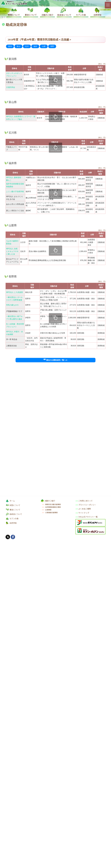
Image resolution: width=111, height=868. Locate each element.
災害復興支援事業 (51, 513)
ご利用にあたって (85, 501)
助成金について (64, 12)
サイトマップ (84, 513)
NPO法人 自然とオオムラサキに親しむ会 (12, 251)
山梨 (44, 46)
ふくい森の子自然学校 (15, 191)
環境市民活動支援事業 (53, 504)
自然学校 (97, 12)
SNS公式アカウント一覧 (88, 517)
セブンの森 (80, 12)
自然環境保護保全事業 (53, 507)
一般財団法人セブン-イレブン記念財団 (14, 3)
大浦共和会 (11, 87)
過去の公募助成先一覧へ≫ (55, 360)
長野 (52, 46)
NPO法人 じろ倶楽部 (14, 292)
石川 (27, 46)
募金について (31, 12)
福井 (35, 46)
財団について (14, 12)
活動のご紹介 (47, 12)
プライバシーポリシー (87, 505)
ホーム (12, 501)
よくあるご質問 (85, 509)
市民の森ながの (12, 305)
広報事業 (48, 510)
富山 (18, 46)
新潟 (10, 46)
